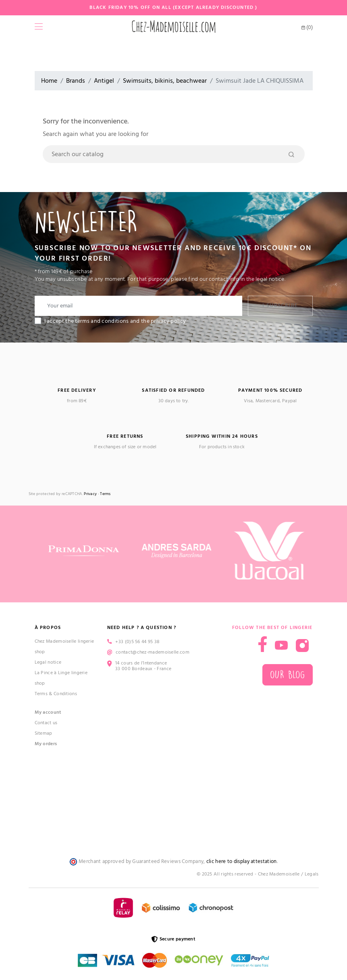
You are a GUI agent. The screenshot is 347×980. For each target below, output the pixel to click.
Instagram (302, 646)
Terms (105, 494)
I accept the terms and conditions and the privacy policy (115, 321)
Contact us (46, 723)
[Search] (174, 154)
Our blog (287, 675)
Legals (312, 874)
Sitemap (44, 733)
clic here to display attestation (242, 862)
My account (48, 712)
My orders (46, 744)
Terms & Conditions (56, 694)
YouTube (281, 646)
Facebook (263, 644)
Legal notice (48, 662)
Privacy (90, 494)
